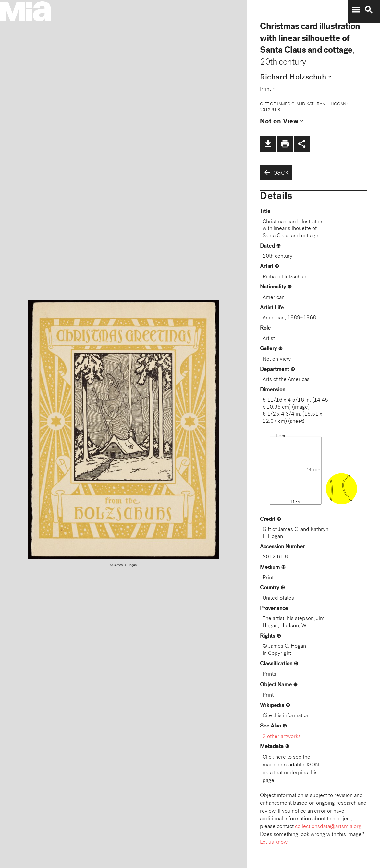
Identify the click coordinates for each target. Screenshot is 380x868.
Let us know (274, 843)
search (369, 10)
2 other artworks (282, 737)
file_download (268, 144)
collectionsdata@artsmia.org (328, 827)
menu (356, 10)
